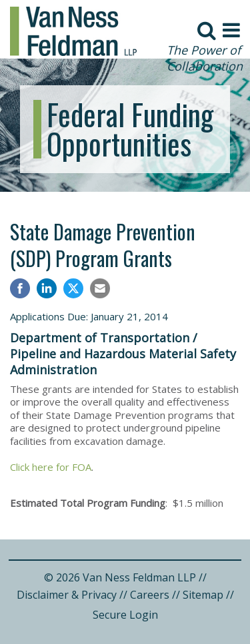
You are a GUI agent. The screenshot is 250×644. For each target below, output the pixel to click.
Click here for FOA (51, 467)
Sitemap (203, 595)
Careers (150, 595)
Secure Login (125, 615)
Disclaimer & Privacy (67, 595)
